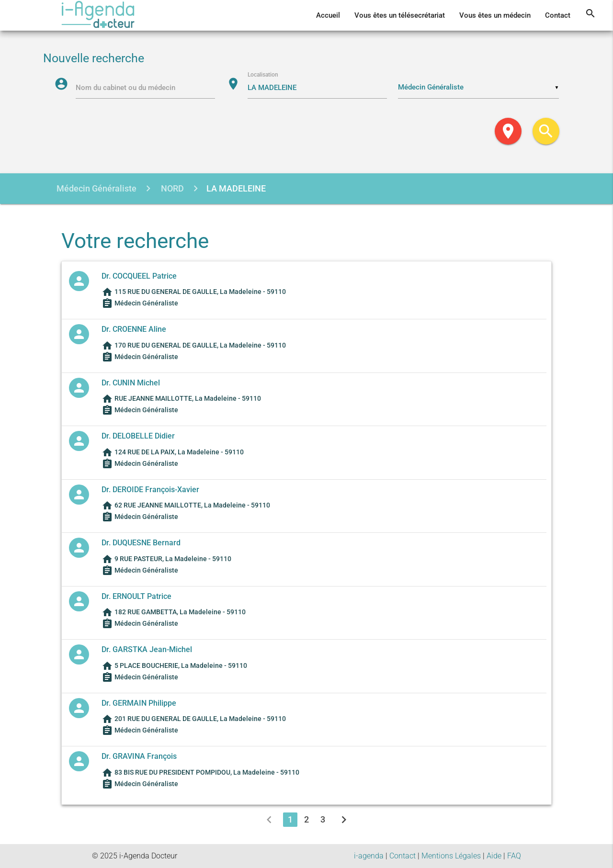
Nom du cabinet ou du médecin (125, 88)
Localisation (263, 75)
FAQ (514, 856)
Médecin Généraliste (96, 188)
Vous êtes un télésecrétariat (400, 15)
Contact (558, 15)
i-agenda (369, 856)
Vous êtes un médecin (495, 15)
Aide (494, 856)
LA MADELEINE (236, 188)
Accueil (328, 15)
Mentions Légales (451, 856)
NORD (171, 188)
